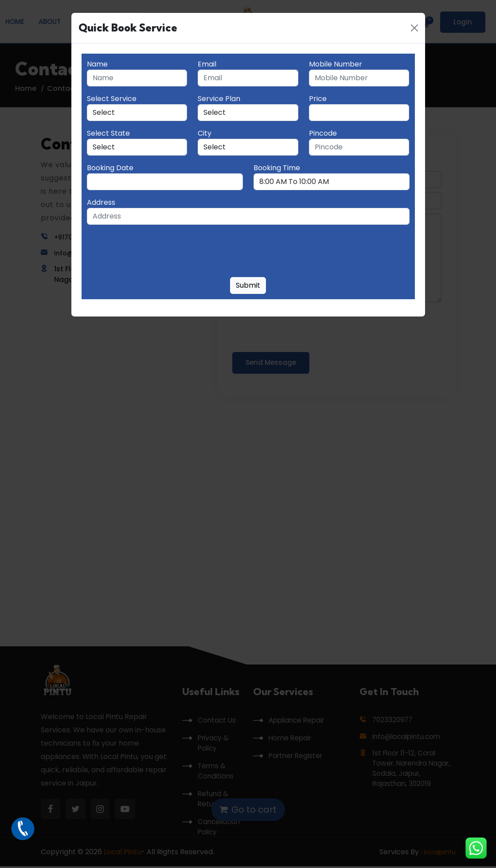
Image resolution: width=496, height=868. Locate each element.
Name (97, 64)
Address (101, 202)
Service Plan (219, 99)
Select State (108, 133)
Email (207, 64)
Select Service (112, 99)
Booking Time (277, 168)
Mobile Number (336, 64)
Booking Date (110, 168)
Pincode (323, 133)
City (205, 133)
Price (318, 99)
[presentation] (154, 253)
